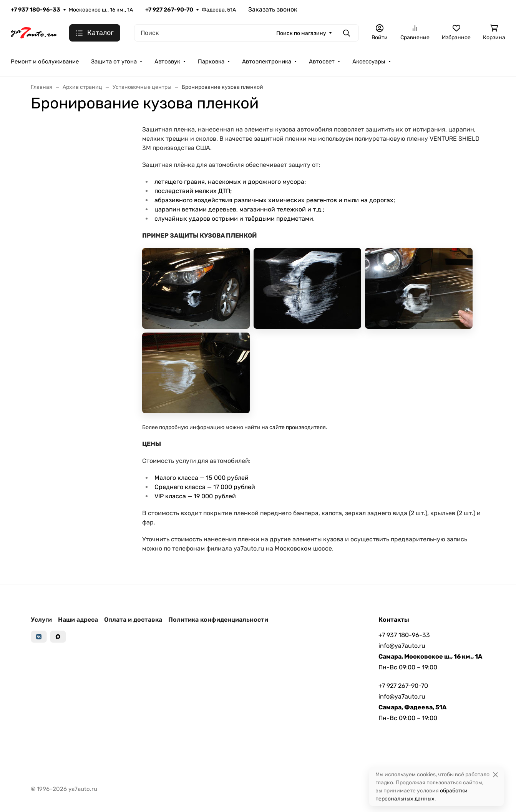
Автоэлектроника (267, 62)
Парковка (211, 62)
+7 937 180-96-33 (36, 10)
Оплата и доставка (133, 620)
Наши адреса (78, 620)
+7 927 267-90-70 (169, 10)
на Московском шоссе (299, 548)
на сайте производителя (294, 427)
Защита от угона (114, 62)
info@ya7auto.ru (402, 646)
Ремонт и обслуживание (45, 62)
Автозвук (167, 62)
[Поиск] (246, 33)
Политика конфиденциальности (218, 620)
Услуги (41, 620)
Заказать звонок (273, 9)
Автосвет (322, 62)
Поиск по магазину (301, 33)
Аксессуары (369, 62)
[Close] (495, 775)
